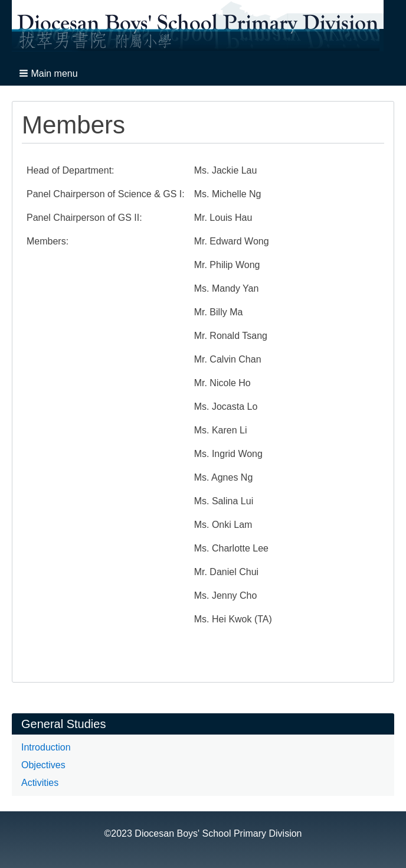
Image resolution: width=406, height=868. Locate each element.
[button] (50, 73)
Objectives (43, 765)
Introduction (46, 747)
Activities (40, 783)
